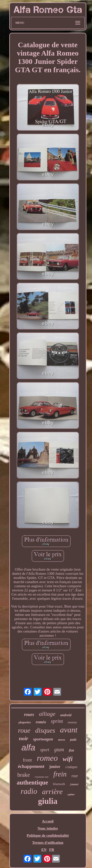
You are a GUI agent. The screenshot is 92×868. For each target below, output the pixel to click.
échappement (31, 766)
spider (71, 794)
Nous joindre (48, 828)
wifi (68, 759)
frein (60, 774)
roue (24, 730)
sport (45, 750)
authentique (32, 782)
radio (29, 791)
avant (69, 730)
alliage (47, 714)
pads (73, 740)
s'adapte (71, 767)
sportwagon (43, 739)
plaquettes (25, 722)
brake (24, 775)
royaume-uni (42, 777)
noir (24, 738)
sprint (57, 721)
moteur (72, 722)
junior (55, 767)
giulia (48, 801)
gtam (59, 750)
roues (29, 715)
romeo (47, 758)
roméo (41, 722)
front (27, 760)
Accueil (48, 821)
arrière (52, 792)
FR (52, 850)
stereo (61, 740)
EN (44, 850)
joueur (74, 785)
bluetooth (59, 784)
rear (75, 776)
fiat (72, 750)
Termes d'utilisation (48, 843)
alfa (28, 747)
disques (45, 730)
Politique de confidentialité (48, 835)
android (66, 715)
